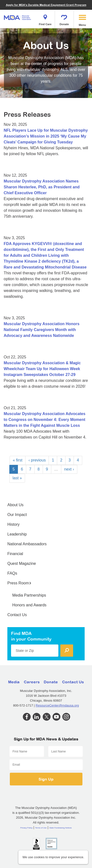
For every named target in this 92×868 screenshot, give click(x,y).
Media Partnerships (29, 595)
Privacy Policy (26, 828)
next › (69, 469)
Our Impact (17, 515)
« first (18, 460)
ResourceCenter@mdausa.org (57, 705)
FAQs (12, 573)
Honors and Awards (29, 605)
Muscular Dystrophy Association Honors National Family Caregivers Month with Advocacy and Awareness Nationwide (42, 330)
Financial (15, 554)
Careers (32, 682)
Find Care (45, 19)
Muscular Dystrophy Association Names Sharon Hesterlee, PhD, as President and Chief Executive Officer (42, 187)
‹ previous (37, 460)
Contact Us (17, 615)
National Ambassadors (27, 544)
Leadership (17, 534)
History (13, 524)
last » (17, 478)
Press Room (19, 583)
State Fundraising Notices (61, 828)
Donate (64, 19)
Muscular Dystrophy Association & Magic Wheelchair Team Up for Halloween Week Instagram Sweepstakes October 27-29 (42, 369)
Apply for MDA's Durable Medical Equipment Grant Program (46, 5)
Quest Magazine (22, 563)
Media (14, 682)
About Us (15, 505)
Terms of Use (41, 828)
